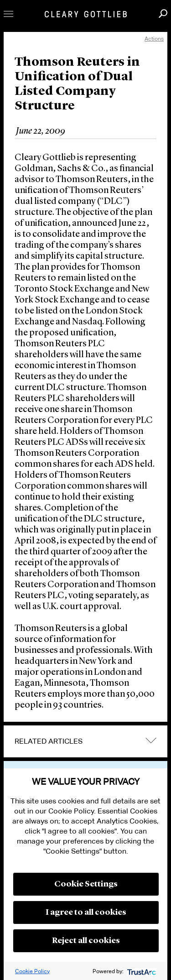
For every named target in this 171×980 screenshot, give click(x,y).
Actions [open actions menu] (154, 39)
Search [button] (163, 13)
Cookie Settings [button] (86, 884)
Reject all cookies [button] (86, 941)
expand (151, 741)
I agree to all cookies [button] (86, 912)
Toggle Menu (8, 14)
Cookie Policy (32, 971)
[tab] (85, 741)
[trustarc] (141, 971)
